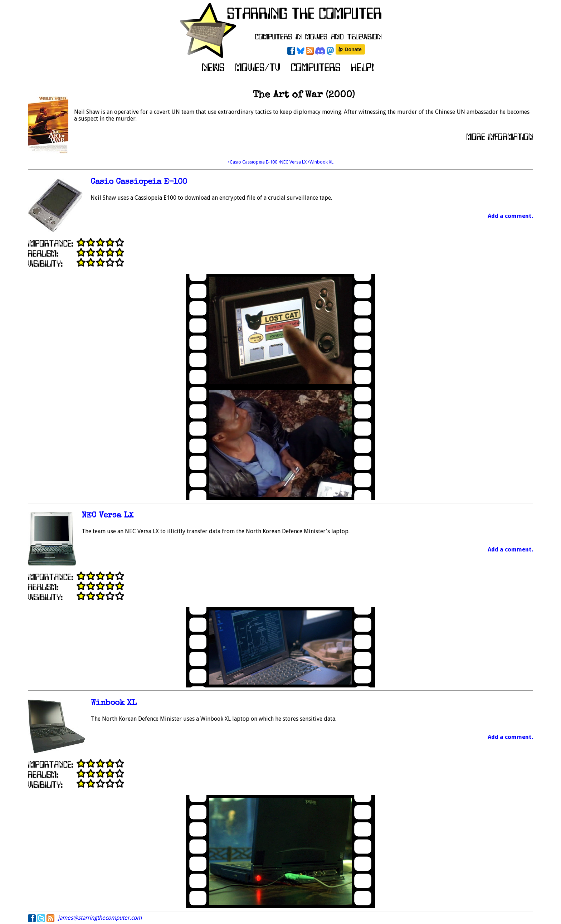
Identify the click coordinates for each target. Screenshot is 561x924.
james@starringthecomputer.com (100, 918)
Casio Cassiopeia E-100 (139, 182)
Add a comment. (510, 216)
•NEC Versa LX (293, 162)
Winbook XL (114, 703)
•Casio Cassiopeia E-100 (253, 162)
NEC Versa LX (108, 516)
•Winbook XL (321, 162)
